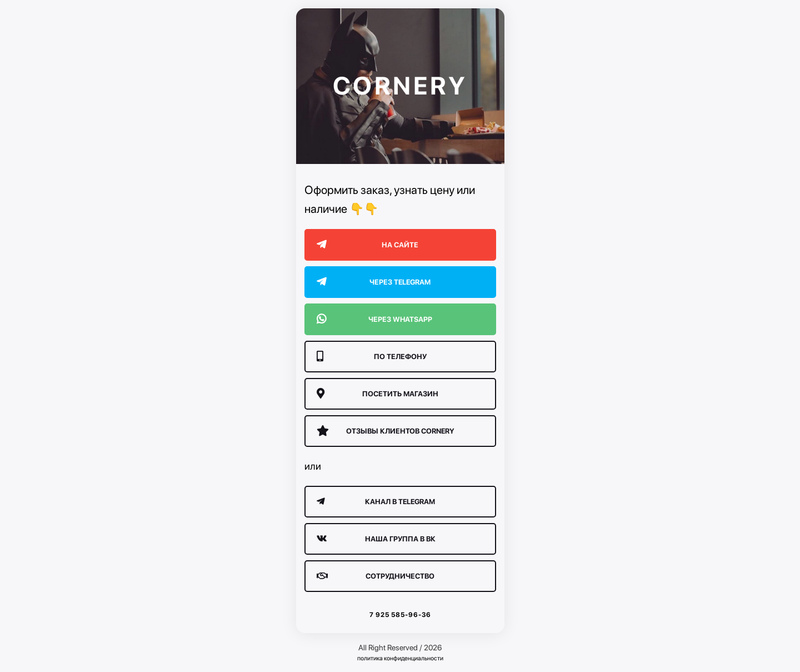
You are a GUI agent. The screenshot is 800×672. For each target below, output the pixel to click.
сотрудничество (376, 576)
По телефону (372, 357)
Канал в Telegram (376, 502)
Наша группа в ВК (376, 539)
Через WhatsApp (374, 319)
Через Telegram (374, 282)
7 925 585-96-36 (400, 615)
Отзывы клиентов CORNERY (386, 431)
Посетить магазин (377, 394)
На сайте (368, 245)
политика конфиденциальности (400, 658)
